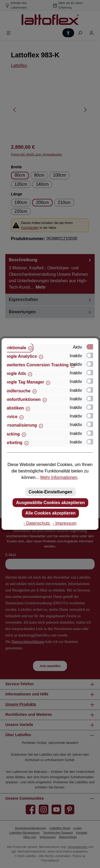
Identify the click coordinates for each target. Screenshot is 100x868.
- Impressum (65, 523)
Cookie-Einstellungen (50, 492)
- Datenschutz (37, 523)
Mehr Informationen (59, 477)
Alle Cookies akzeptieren (51, 513)
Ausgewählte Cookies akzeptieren (50, 503)
